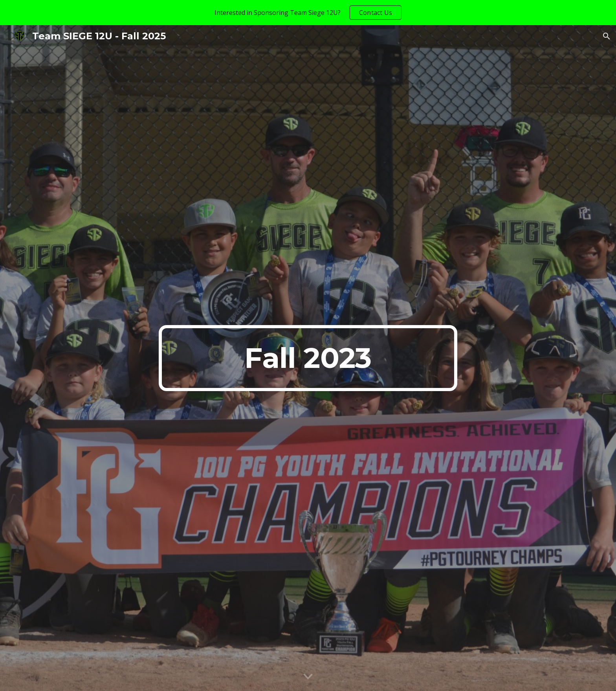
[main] (308, 358)
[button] (607, 36)
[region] (308, 13)
